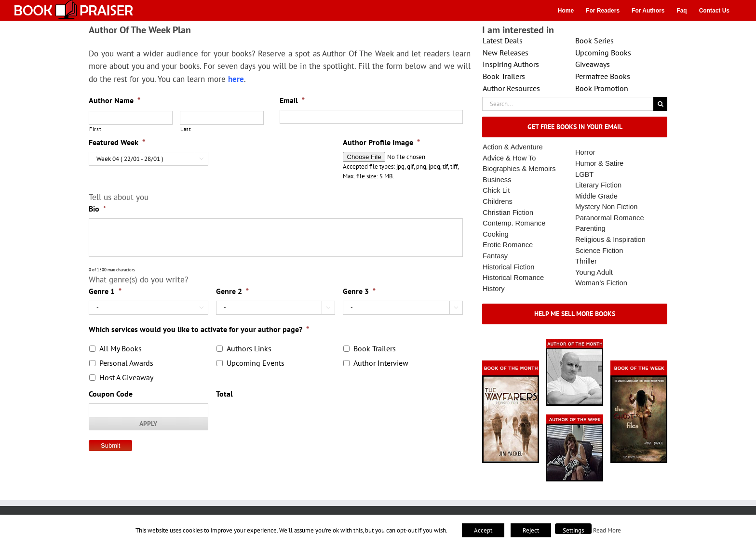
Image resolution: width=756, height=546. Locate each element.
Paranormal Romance (610, 218)
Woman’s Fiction (601, 283)
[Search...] (568, 104)
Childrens (498, 201)
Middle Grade (596, 196)
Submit (110, 446)
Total (224, 394)
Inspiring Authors (511, 64)
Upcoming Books (603, 53)
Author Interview (381, 363)
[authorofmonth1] (575, 342)
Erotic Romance (508, 245)
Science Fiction (599, 251)
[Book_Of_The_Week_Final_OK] (639, 364)
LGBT (584, 174)
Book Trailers (375, 348)
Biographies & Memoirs (519, 169)
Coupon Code (111, 394)
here (236, 79)
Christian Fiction (508, 213)
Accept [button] (483, 530)
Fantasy (495, 256)
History (494, 289)
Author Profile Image (381, 142)
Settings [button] (573, 530)
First (95, 129)
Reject (531, 530)
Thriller (586, 261)
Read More (607, 530)
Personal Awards (126, 363)
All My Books (121, 348)
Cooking (496, 234)
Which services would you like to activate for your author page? (199, 329)
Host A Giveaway (126, 377)
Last (186, 129)
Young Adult (594, 272)
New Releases (506, 53)
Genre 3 (359, 291)
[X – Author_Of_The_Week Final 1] (575, 418)
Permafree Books (603, 76)
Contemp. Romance (514, 223)
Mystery (587, 207)
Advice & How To (509, 158)
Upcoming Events (256, 363)
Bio (97, 209)
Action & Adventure (513, 147)
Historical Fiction (509, 267)
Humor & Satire (599, 163)
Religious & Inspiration (610, 240)
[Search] (660, 104)
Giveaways (593, 64)
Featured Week (117, 142)
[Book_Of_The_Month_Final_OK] (511, 364)
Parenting (590, 228)
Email (292, 100)
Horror (585, 152)
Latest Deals (503, 40)
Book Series (594, 40)
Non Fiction (620, 207)
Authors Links (249, 348)
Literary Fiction (598, 185)
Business (497, 180)
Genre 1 (105, 291)
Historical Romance (513, 278)
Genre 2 (232, 291)
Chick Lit (496, 190)
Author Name (115, 100)
